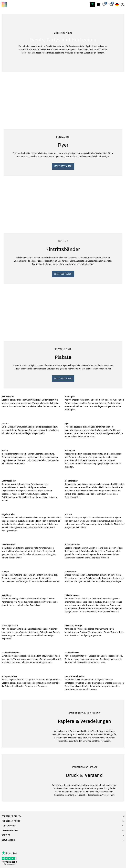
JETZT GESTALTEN (13, 182)
